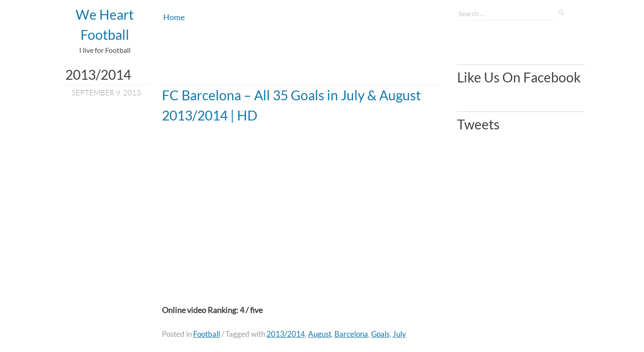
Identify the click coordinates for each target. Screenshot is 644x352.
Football (207, 334)
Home (174, 17)
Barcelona (351, 334)
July (399, 334)
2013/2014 (286, 334)
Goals (380, 334)
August (320, 334)
